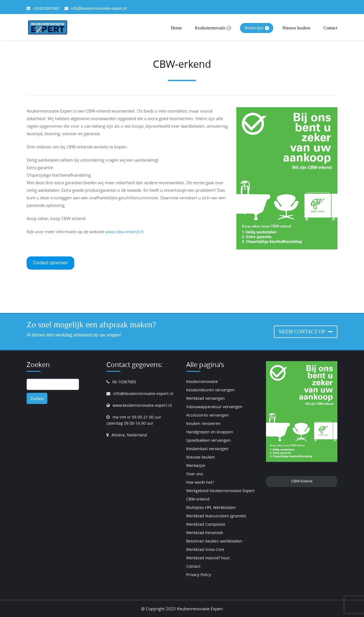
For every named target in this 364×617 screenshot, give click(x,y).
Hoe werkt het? (200, 482)
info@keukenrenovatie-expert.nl (99, 8)
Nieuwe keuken (296, 28)
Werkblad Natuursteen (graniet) (216, 516)
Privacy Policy (199, 575)
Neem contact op (306, 332)
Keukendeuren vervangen (210, 390)
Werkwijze (257, 28)
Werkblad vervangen (206, 398)
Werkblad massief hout (208, 558)
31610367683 (47, 8)
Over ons (195, 474)
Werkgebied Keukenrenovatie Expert (220, 491)
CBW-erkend (198, 499)
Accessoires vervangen (207, 415)
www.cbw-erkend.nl (124, 232)
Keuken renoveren (203, 423)
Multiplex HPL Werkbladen (211, 507)
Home (176, 28)
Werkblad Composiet (206, 524)
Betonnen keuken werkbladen (214, 541)
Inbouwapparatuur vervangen (214, 407)
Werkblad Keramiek (205, 533)
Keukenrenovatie (213, 28)
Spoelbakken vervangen (208, 440)
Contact (330, 28)
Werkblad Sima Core (205, 549)
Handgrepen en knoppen (210, 432)
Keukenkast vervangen (207, 449)
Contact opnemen (50, 263)
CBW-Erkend (302, 481)
